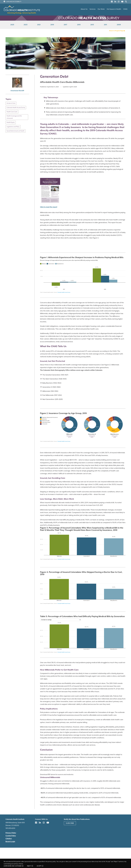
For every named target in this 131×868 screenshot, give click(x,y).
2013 (92, 25)
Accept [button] (40, 866)
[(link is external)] (111, 2)
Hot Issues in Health (114, 9)
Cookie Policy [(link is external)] (11, 836)
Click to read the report (49, 207)
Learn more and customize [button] (13, 866)
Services (93, 9)
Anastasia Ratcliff (17, 91)
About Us (84, 9)
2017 (65, 25)
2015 (79, 25)
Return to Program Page (117, 31)
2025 (12, 25)
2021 (39, 25)
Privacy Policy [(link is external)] (11, 833)
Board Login (10, 842)
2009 (119, 25)
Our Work (101, 9)
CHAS (125, 9)
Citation (9, 839)
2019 (52, 25)
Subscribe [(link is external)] (70, 823)
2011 (105, 25)
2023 (26, 25)
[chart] (83, 275)
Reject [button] (30, 866)
